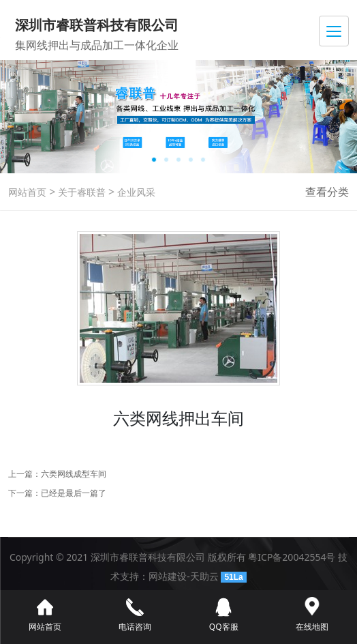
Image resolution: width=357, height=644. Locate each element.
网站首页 (27, 192)
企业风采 (135, 192)
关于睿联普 (80, 192)
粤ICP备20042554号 (292, 557)
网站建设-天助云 (184, 576)
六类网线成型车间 (74, 474)
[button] (154, 160)
